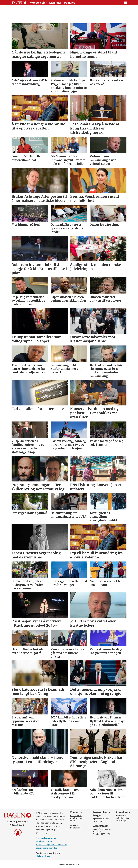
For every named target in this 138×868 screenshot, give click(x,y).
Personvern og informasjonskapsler (51, 845)
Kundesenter (76, 828)
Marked (74, 821)
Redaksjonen (76, 816)
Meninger (55, 3)
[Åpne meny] (125, 3)
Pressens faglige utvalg (46, 838)
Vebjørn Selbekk (17, 825)
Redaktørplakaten (44, 841)
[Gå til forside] (19, 3)
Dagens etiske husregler (46, 848)
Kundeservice (76, 818)
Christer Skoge (43, 856)
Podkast (69, 3)
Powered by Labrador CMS (69, 865)
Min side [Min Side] (74, 825)
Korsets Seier (38, 3)
